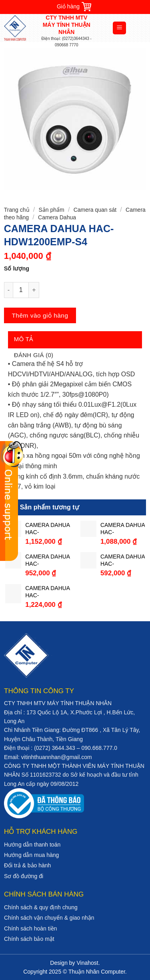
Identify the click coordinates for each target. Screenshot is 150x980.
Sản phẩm (51, 210)
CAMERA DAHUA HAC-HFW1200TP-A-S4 (47, 560)
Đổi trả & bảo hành (27, 865)
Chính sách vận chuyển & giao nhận (49, 918)
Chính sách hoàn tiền (31, 928)
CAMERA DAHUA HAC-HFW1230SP (47, 592)
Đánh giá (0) (34, 355)
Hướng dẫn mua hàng (31, 855)
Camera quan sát (95, 210)
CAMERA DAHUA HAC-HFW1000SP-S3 (123, 560)
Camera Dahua (57, 217)
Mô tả (24, 339)
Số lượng (17, 268)
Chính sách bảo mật (29, 939)
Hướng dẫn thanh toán (32, 845)
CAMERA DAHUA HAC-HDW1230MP (123, 529)
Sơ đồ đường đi (24, 876)
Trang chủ (17, 210)
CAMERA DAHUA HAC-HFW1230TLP (47, 529)
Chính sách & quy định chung (41, 907)
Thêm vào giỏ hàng (40, 315)
